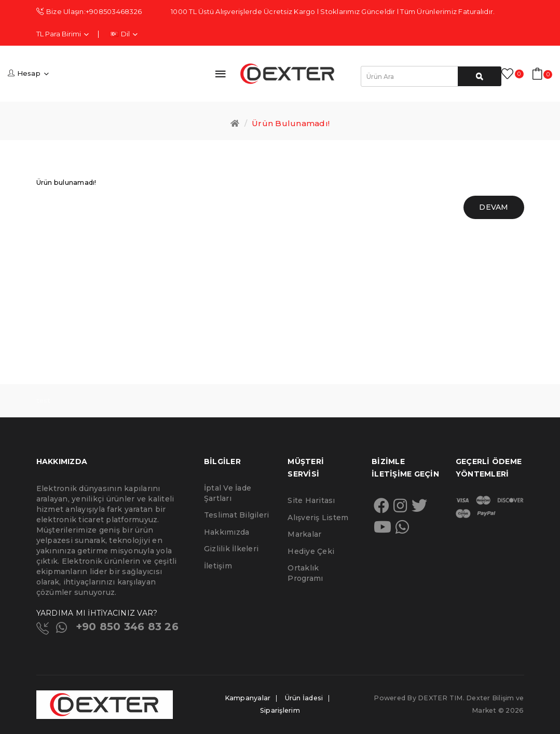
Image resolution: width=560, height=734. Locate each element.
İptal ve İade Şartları (228, 493)
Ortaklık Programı (305, 573)
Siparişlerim (280, 710)
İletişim (218, 566)
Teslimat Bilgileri (237, 515)
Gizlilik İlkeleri (231, 549)
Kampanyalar (248, 698)
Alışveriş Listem (318, 518)
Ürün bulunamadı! (291, 123)
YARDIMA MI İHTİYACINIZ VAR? (97, 613)
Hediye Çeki (311, 551)
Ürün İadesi (304, 698)
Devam (494, 207)
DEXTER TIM (440, 698)
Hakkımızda (227, 532)
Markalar (304, 534)
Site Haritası (311, 500)
